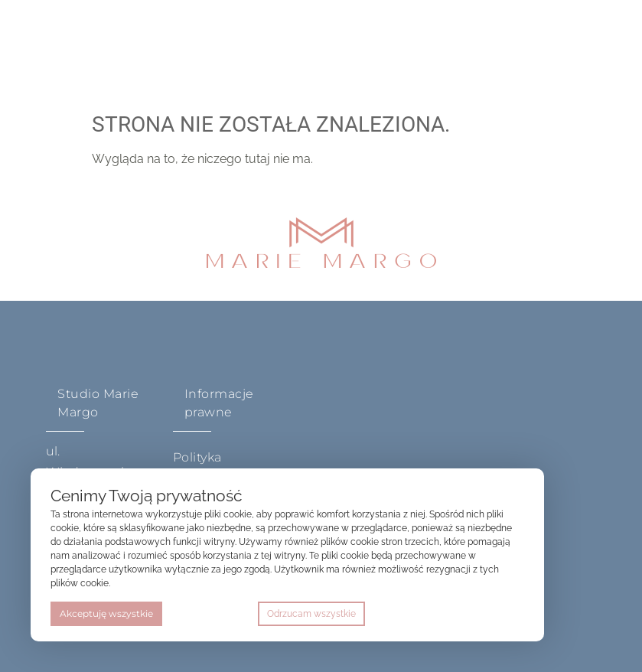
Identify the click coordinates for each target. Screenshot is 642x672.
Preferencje (492, 614)
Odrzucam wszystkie (311, 614)
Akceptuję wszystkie (106, 613)
